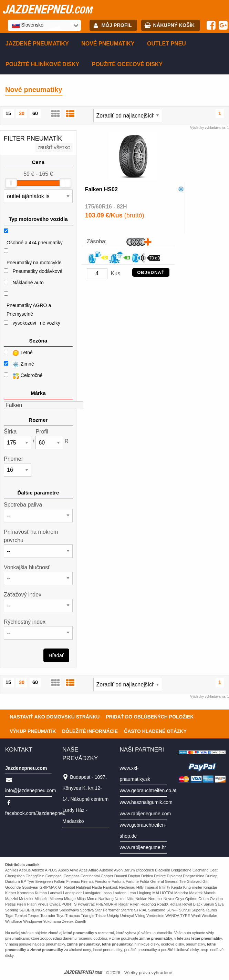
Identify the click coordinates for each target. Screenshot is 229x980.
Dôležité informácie (90, 731)
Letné (18, 353)
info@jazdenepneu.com (30, 790)
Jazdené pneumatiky (37, 44)
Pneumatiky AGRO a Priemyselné (29, 310)
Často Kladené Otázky (155, 731)
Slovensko (28, 25)
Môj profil (117, 25)
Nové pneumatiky (108, 44)
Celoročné (23, 376)
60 (35, 113)
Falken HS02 (101, 189)
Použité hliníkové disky (42, 64)
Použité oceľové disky (127, 64)
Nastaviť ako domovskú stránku (55, 717)
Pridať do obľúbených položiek (150, 717)
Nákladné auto (28, 283)
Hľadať (56, 655)
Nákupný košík (174, 25)
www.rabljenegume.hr (143, 847)
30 (22, 113)
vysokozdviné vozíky (36, 323)
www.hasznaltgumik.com (146, 802)
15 (8, 113)
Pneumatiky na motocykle (34, 263)
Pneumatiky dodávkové (37, 271)
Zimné (19, 364)
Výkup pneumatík (33, 731)
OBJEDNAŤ (151, 272)
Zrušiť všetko (54, 148)
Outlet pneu (166, 44)
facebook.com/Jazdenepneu (35, 813)
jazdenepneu (47, 9)
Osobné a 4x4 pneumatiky (35, 243)
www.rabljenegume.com (145, 814)
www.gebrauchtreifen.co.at (148, 790)
